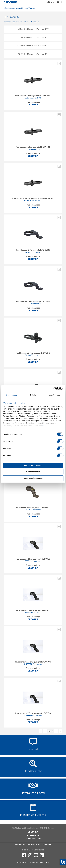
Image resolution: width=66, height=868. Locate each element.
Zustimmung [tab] (12, 395)
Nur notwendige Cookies (33, 478)
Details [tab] (33, 395)
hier (44, 426)
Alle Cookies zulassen (33, 465)
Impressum (20, 845)
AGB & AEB (47, 845)
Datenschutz (34, 845)
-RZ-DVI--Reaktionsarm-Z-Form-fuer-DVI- (33, 46)
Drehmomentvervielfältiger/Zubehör (20, 8)
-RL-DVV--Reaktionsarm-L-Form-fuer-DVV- (33, 37)
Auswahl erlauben (33, 472)
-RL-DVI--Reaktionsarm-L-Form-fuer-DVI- (33, 54)
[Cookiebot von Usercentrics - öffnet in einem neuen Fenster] (53, 389)
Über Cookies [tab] (54, 395)
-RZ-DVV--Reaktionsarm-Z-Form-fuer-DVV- (33, 29)
